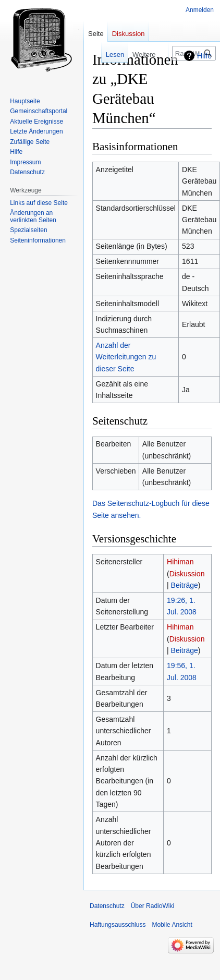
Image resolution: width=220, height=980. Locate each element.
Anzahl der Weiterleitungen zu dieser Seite (126, 357)
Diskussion (187, 574)
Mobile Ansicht (172, 925)
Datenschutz (107, 906)
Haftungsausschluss (118, 925)
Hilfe (204, 56)
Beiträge (185, 585)
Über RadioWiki (152, 906)
